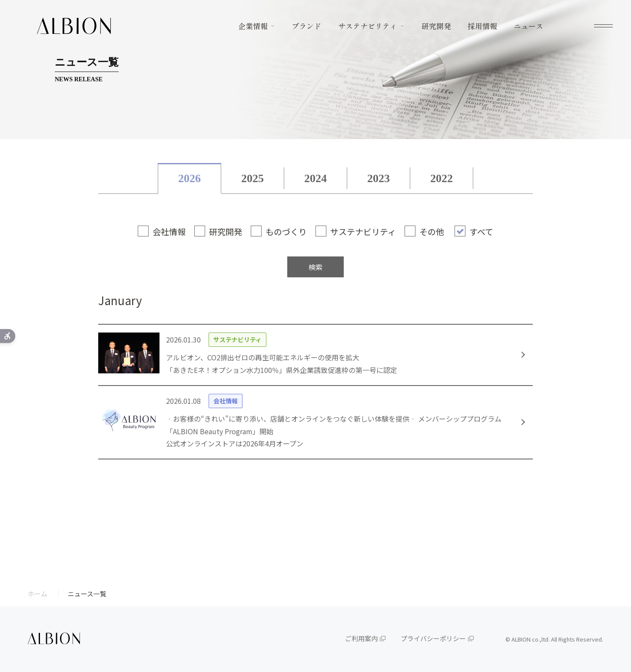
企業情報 (253, 26)
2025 (252, 178)
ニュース (528, 26)
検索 (315, 267)
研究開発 (436, 26)
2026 (189, 178)
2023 (379, 178)
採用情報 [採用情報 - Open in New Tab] (482, 26)
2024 (315, 178)
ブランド (306, 26)
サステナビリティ (368, 26)
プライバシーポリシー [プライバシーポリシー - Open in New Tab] (433, 638)
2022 (442, 178)
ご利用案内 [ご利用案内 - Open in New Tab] (361, 638)
